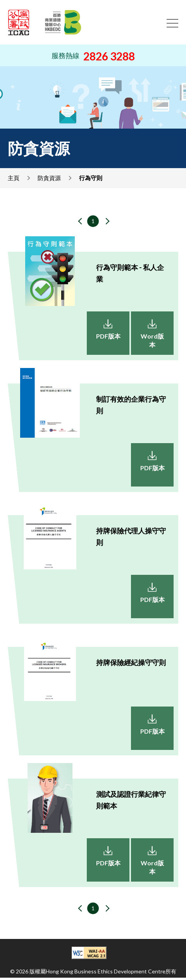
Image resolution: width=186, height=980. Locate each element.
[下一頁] (105, 222)
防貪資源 (49, 178)
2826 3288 (109, 56)
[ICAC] (19, 22)
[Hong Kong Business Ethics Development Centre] (63, 22)
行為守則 (91, 178)
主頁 (14, 178)
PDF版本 (108, 336)
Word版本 (152, 340)
